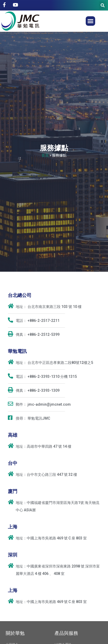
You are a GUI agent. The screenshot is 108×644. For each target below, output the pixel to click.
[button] (90, 21)
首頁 (45, 155)
